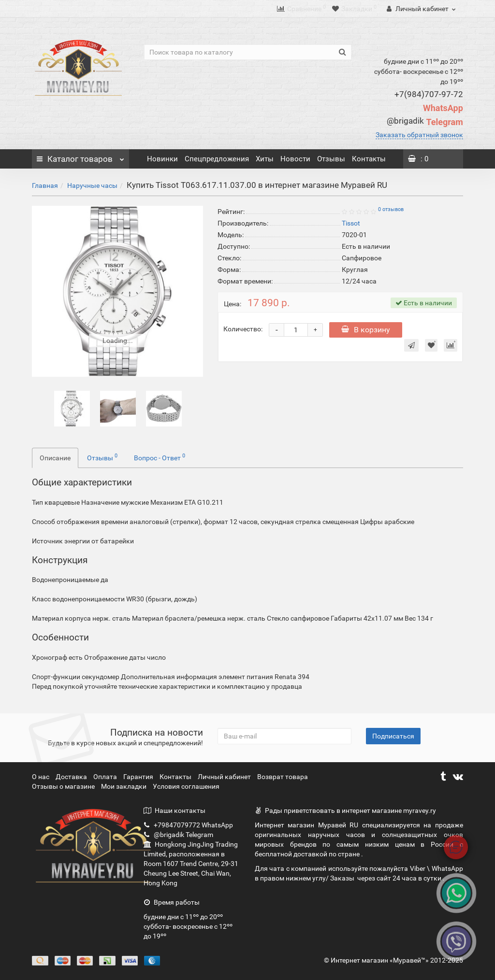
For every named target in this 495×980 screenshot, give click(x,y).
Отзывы (331, 159)
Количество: (243, 329)
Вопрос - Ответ (160, 457)
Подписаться (393, 736)
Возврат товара (283, 777)
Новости (295, 159)
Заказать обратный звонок (419, 135)
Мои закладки (124, 786)
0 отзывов (391, 209)
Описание (55, 458)
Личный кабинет (225, 777)
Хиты (265, 159)
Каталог (80, 156)
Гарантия (139, 777)
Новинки (162, 159)
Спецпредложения (217, 159)
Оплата (106, 777)
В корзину (366, 330)
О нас (41, 777)
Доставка (72, 777)
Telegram (425, 122)
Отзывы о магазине (64, 786)
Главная (45, 185)
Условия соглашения (186, 786)
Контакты (369, 159)
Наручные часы (92, 185)
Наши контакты (175, 810)
